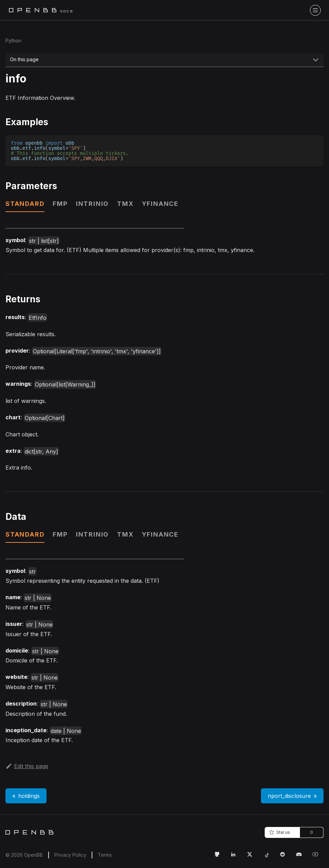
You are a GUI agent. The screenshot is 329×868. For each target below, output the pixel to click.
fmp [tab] (60, 204)
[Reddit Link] (285, 857)
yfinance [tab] (160, 204)
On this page (24, 59)
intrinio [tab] (92, 204)
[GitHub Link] (220, 857)
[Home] (29, 832)
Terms (105, 855)
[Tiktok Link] (269, 857)
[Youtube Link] (318, 857)
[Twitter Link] (252, 857)
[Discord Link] (302, 857)
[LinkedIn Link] (236, 857)
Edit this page (27, 766)
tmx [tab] (125, 204)
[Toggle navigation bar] (315, 10)
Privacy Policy (70, 855)
